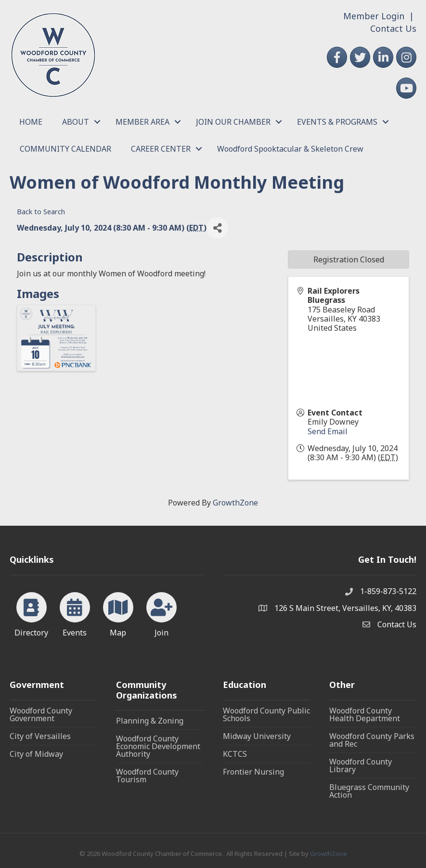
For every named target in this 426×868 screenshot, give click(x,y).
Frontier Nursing (253, 772)
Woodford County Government (41, 714)
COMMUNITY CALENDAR (65, 149)
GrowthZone (235, 503)
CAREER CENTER (161, 149)
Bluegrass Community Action (369, 791)
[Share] (217, 228)
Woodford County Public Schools (266, 714)
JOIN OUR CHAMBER (233, 122)
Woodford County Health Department (365, 714)
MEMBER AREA (142, 122)
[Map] (118, 613)
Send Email (328, 431)
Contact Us (393, 28)
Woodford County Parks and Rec (372, 740)
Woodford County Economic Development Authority (158, 746)
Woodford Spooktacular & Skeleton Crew (290, 149)
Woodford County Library (361, 765)
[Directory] (32, 613)
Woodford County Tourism (147, 776)
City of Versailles (40, 736)
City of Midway (36, 754)
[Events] (75, 613)
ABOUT (76, 122)
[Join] (161, 613)
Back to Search (41, 212)
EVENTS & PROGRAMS (337, 122)
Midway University (257, 736)
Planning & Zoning (150, 721)
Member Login (374, 16)
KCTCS (235, 754)
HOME (31, 122)
